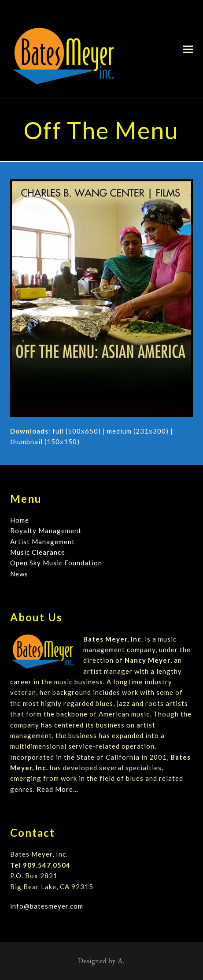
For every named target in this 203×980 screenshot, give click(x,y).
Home (20, 520)
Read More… (57, 789)
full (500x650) (77, 431)
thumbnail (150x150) (45, 442)
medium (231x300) (138, 431)
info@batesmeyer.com (47, 906)
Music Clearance (38, 552)
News (19, 574)
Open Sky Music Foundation (56, 563)
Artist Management (42, 542)
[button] (188, 49)
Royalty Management (46, 531)
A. (121, 961)
